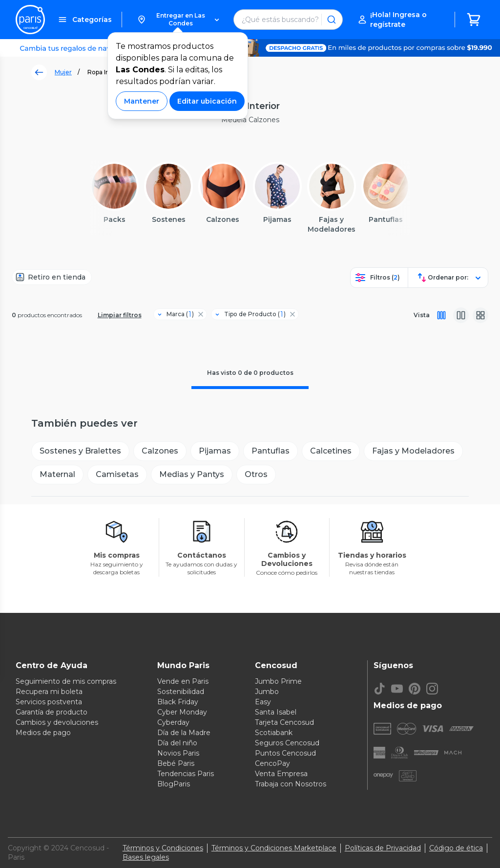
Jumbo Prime (278, 681)
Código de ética (456, 848)
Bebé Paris (176, 763)
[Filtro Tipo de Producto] (251, 314)
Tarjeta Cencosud (284, 722)
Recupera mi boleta (49, 692)
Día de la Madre (184, 733)
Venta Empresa (281, 774)
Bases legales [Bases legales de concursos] (146, 857)
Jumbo (267, 692)
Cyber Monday (182, 712)
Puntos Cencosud (285, 753)
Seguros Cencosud (287, 743)
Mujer (63, 72)
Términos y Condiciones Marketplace (274, 848)
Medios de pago (43, 733)
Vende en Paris (183, 681)
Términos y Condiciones (163, 848)
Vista (422, 315)
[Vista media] (461, 315)
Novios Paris (178, 753)
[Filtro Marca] (176, 314)
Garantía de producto (52, 712)
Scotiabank (274, 733)
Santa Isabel (276, 712)
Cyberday (173, 722)
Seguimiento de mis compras (66, 681)
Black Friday (178, 702)
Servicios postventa (49, 702)
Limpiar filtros (120, 315)
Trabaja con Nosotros (291, 784)
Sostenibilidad (181, 692)
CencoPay (272, 763)
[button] (178, 20)
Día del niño (177, 743)
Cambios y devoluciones (57, 722)
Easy (263, 702)
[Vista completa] (441, 315)
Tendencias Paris (186, 774)
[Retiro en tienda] (52, 277)
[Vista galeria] (480, 315)
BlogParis (174, 784)
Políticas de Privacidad (383, 848)
